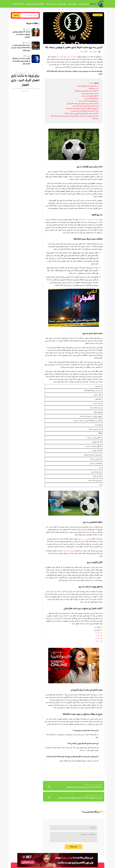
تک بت (98, 638)
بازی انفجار (93, 4)
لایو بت (98, 633)
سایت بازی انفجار (84, 4)
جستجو (16, 15)
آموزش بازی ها (62, 4)
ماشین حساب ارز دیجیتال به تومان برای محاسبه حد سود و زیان (21, 61)
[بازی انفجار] (101, 4)
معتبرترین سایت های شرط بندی (67, 57)
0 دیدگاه (84, 52)
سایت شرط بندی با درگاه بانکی (88, 220)
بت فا (98, 641)
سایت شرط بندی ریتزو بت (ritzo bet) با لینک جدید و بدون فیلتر (21, 48)
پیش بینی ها (51, 4)
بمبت (98, 636)
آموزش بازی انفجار (69, 551)
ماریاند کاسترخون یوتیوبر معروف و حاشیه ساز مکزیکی (21, 34)
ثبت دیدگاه (74, 847)
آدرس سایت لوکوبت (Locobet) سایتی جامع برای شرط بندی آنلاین (80, 798)
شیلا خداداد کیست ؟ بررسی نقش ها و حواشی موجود (84, 787)
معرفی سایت (72, 4)
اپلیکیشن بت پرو (86, 539)
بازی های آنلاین (18, 4)
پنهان (92, 83)
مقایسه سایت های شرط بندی (34, 4)
